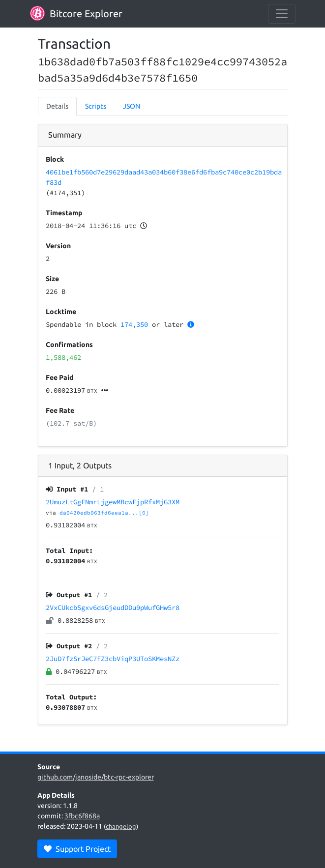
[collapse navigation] (282, 14)
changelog (121, 826)
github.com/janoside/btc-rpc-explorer (96, 777)
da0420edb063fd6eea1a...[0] (104, 513)
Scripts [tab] (96, 106)
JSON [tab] (132, 106)
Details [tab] (57, 106)
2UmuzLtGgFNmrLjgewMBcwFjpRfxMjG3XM (113, 502)
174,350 (134, 324)
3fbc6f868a (82, 816)
